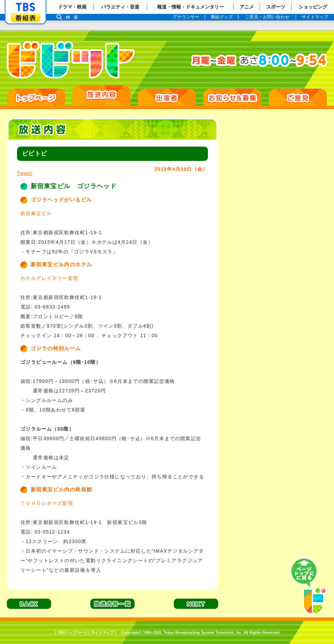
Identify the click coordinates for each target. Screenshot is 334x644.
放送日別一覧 (102, 95)
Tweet (25, 173)
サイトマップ (102, 632)
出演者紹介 (167, 97)
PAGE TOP (308, 586)
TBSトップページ (72, 632)
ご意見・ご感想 (298, 97)
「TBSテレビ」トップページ (26, 7)
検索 (74, 17)
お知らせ (232, 97)
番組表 (26, 18)
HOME (36, 97)
